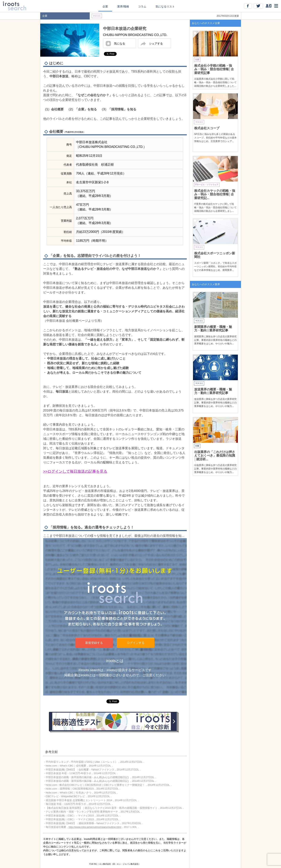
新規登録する (94, 643)
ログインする (136, 643)
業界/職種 (123, 6)
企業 (105, 6)
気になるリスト (165, 6)
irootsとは (115, 661)
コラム (142, 6)
